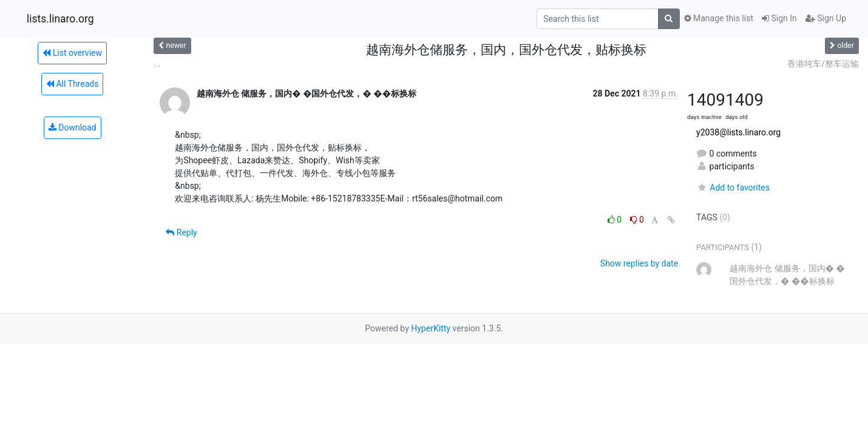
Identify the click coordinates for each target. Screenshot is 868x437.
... (157, 64)
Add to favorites (733, 188)
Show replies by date (639, 263)
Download (73, 127)
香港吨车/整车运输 (823, 64)
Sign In (779, 18)
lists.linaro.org (60, 19)
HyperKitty (431, 328)
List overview (72, 53)
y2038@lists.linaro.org (738, 132)
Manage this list (719, 18)
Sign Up (826, 18)
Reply (181, 232)
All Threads (72, 84)
